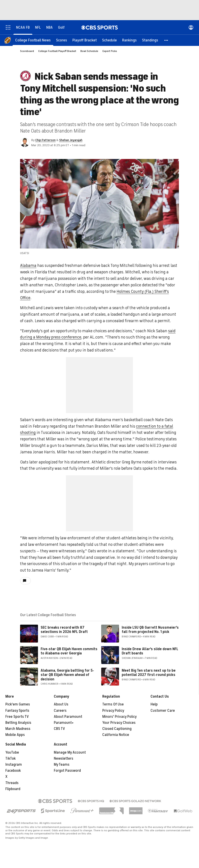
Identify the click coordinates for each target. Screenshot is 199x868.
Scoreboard (27, 51)
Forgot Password (67, 771)
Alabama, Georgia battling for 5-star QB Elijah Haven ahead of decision (67, 675)
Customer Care (163, 711)
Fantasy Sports (17, 711)
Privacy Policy (113, 711)
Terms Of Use (113, 704)
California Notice (116, 735)
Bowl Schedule (89, 51)
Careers (60, 711)
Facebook (13, 771)
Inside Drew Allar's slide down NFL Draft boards (150, 651)
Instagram (14, 765)
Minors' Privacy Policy (119, 717)
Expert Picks (110, 51)
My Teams (62, 765)
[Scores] (62, 40)
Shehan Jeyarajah (71, 140)
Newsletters (64, 759)
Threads (12, 783)
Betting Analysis (18, 723)
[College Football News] (33, 40)
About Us (61, 704)
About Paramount (68, 717)
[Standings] (150, 40)
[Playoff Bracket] (85, 40)
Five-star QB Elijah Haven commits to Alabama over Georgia (69, 651)
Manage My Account (70, 752)
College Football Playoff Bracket (57, 51)
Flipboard (13, 789)
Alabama (28, 266)
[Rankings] (129, 40)
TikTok (10, 759)
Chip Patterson (45, 140)
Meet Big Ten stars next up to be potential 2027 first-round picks (149, 673)
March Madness (18, 729)
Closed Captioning (117, 729)
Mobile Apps (15, 735)
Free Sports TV (17, 717)
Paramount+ (64, 723)
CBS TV (59, 729)
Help (154, 704)
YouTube (12, 752)
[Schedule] (109, 40)
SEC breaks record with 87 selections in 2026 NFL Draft (64, 630)
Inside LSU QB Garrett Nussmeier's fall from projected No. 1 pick (150, 630)
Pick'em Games (18, 704)
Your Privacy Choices (119, 723)
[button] (166, 40)
